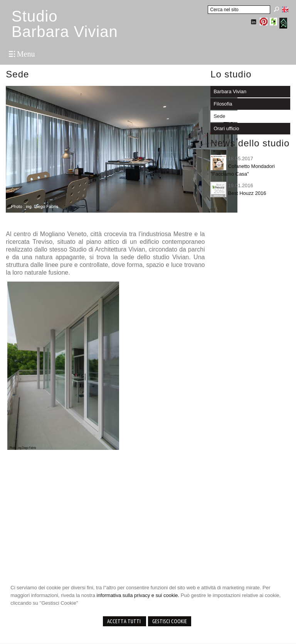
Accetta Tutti (124, 621)
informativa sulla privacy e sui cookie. (138, 595)
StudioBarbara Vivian (65, 24)
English (285, 9)
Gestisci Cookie (170, 621)
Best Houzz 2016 (247, 193)
